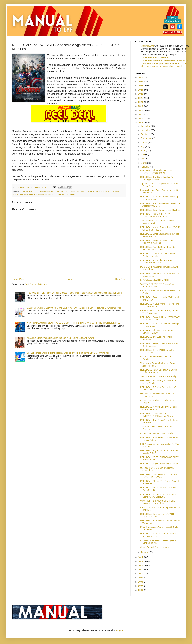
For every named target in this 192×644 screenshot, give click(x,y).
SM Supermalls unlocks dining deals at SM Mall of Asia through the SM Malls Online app (68, 353)
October (145, 134)
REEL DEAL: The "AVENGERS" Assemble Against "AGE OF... (160, 205)
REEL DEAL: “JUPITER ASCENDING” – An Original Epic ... (159, 535)
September (146, 138)
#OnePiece (163, 57)
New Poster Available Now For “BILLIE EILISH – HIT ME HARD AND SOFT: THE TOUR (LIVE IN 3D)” (74, 323)
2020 (141, 102)
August (144, 142)
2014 (141, 557)
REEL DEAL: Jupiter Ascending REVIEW (159, 464)
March (144, 163)
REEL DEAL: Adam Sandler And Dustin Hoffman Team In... (159, 371)
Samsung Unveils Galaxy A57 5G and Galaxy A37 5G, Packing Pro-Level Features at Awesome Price (74, 308)
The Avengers (71, 194)
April (143, 159)
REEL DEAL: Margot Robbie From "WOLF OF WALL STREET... (160, 229)
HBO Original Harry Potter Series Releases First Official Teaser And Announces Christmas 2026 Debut (75, 293)
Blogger (120, 630)
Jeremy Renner (107, 191)
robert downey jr (40, 194)
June (143, 150)
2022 (141, 94)
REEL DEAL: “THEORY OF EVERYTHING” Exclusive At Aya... (157, 415)
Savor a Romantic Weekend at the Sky (158, 376)
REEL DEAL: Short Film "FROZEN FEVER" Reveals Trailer (156, 172)
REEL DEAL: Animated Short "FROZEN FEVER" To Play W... (159, 476)
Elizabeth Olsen (93, 191)
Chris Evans (65, 191)
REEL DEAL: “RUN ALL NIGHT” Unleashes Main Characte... (155, 215)
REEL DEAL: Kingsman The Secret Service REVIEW (157, 332)
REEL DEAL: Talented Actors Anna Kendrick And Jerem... (156, 262)
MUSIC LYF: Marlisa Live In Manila (157, 433)
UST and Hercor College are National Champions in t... (158, 469)
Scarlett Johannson (56, 194)
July (143, 146)
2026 (141, 77)
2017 (141, 114)
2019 (141, 106)
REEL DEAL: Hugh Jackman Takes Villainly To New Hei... (157, 242)
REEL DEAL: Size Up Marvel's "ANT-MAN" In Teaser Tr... (157, 515)
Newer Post (18, 279)
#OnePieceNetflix (149, 57)
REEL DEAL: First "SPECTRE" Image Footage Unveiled (158, 255)
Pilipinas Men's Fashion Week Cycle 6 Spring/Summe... (158, 542)
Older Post (120, 279)
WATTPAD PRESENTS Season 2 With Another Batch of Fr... (158, 285)
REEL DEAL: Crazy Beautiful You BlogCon (160, 210)
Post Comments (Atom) (36, 284)
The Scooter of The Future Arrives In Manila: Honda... (157, 222)
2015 (141, 123)
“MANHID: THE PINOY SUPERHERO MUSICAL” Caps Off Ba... (158, 502)
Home (69, 279)
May (143, 155)
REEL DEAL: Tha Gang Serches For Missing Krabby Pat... (157, 178)
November (146, 130)
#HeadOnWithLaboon (178, 60)
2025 (141, 82)
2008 (141, 582)
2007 (141, 586)
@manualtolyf (147, 46)
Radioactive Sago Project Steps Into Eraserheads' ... (157, 395)
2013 (141, 561)
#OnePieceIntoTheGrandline (154, 60)
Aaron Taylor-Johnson (29, 191)
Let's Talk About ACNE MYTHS (155, 280)
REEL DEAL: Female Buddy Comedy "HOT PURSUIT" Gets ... (158, 248)
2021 (141, 98)
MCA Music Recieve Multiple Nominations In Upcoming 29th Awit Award (60, 338)
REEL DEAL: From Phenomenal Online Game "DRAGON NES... (159, 496)
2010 (141, 574)
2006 (141, 590)
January (145, 552)
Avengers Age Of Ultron (49, 191)
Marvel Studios (26, 194)
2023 (141, 90)
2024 (141, 86)
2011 (141, 570)
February (145, 167)
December (146, 126)
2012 (141, 565)
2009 (141, 578)
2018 (141, 110)
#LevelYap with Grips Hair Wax (155, 547)
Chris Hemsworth (78, 191)
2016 (141, 118)
